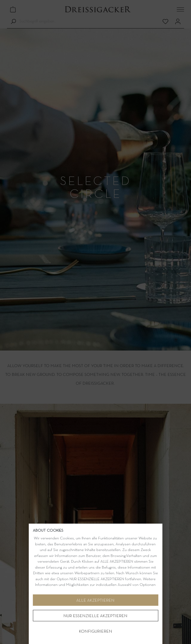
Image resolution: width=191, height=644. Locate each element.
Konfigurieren (95, 632)
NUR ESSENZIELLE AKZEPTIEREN (95, 616)
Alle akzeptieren (95, 601)
